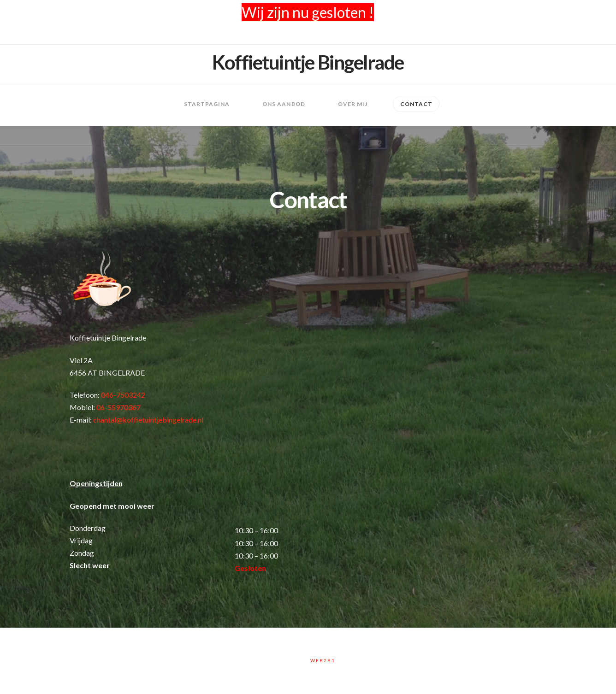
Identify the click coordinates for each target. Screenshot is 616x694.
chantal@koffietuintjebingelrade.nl (148, 420)
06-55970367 (118, 407)
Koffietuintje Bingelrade (308, 62)
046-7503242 (123, 395)
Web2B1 (323, 660)
